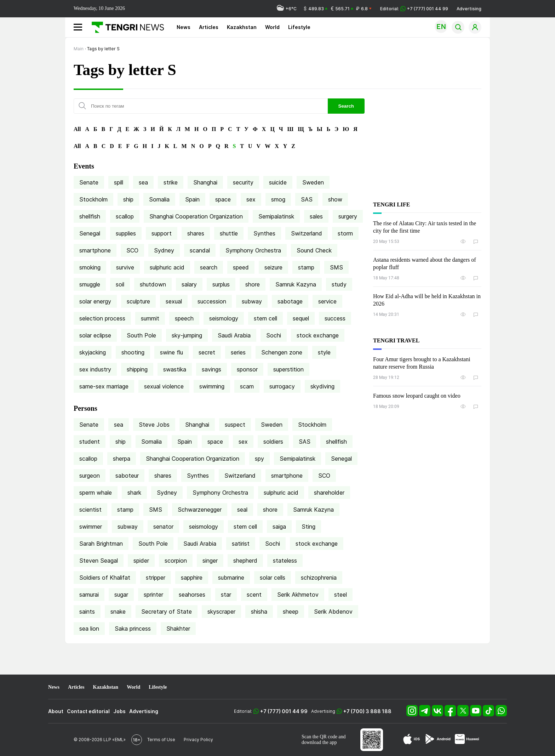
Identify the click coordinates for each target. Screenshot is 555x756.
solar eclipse (95, 335)
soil (120, 284)
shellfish (90, 216)
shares (196, 233)
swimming (212, 386)
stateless (285, 561)
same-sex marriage (104, 386)
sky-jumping (187, 335)
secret (207, 352)
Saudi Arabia (234, 335)
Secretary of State (167, 612)
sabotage (290, 301)
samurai (89, 595)
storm (345, 233)
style (324, 352)
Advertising (469, 9)
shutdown (153, 284)
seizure (273, 267)
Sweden (313, 182)
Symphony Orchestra (253, 250)
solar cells (273, 578)
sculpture (138, 301)
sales (316, 216)
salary (189, 284)
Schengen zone (282, 352)
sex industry (95, 369)
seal (242, 510)
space (223, 199)
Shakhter (178, 629)
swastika (175, 369)
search (209, 267)
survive (125, 267)
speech (184, 318)
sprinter (153, 595)
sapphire (192, 578)
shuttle (229, 233)
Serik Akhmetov (298, 595)
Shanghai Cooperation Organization (196, 216)
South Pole (141, 335)
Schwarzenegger (200, 510)
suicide (278, 182)
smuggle (90, 284)
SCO (132, 250)
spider (141, 561)
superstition (288, 369)
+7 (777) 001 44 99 (284, 711)
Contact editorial (88, 711)
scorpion (176, 561)
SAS (307, 199)
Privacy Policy (198, 740)
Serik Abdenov (333, 612)
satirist (241, 544)
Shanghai (205, 182)
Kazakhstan (242, 27)
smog (278, 199)
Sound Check (314, 250)
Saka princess (133, 629)
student (90, 442)
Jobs (119, 711)
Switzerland (307, 233)
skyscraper (221, 612)
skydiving (322, 386)
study (339, 284)
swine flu (171, 352)
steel (341, 595)
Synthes (264, 233)
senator (163, 527)
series (238, 352)
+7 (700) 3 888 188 (367, 711)
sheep (291, 612)
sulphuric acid (167, 267)
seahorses (192, 595)
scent (254, 595)
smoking (90, 267)
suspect (235, 425)
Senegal (90, 233)
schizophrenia (319, 578)
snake (118, 612)
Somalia (159, 199)
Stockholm (93, 199)
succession (212, 301)
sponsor (247, 369)
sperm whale (96, 493)
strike (171, 182)
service (327, 301)
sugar (121, 595)
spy (259, 459)
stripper (156, 578)
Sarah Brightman (101, 544)
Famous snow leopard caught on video (417, 396)
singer (210, 561)
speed (241, 267)
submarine (231, 578)
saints (87, 612)
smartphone (95, 250)
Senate (89, 182)
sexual (174, 301)
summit (150, 318)
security (243, 182)
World (272, 27)
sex (251, 199)
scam (247, 386)
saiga (279, 527)
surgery (348, 216)
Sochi (274, 335)
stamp (306, 267)
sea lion (89, 629)
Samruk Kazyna (296, 284)
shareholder (329, 493)
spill (119, 182)
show (335, 199)
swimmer (91, 527)
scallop (125, 216)
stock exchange (318, 335)
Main (79, 49)
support (162, 233)
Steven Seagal (99, 561)
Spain (192, 199)
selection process (102, 318)
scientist (90, 510)
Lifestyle (299, 27)
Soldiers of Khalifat (105, 578)
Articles (209, 27)
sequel (301, 318)
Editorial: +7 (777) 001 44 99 (414, 9)
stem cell (265, 318)
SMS (336, 267)
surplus (221, 284)
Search (346, 106)
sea (143, 182)
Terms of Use (161, 740)
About (56, 711)
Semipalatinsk (276, 216)
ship (128, 199)
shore (253, 284)
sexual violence (164, 386)
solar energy (95, 301)
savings (211, 369)
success (335, 318)
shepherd (245, 561)
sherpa (122, 459)
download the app (319, 742)
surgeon (90, 476)
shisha (259, 612)
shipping (137, 369)
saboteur (127, 476)
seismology (224, 318)
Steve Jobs (154, 425)
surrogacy (282, 386)
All (77, 129)
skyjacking (93, 352)
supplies (126, 233)
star (226, 595)
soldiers (273, 442)
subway (252, 301)
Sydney (164, 250)
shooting (133, 352)
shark (134, 493)
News (184, 27)
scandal (200, 250)
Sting (308, 527)
